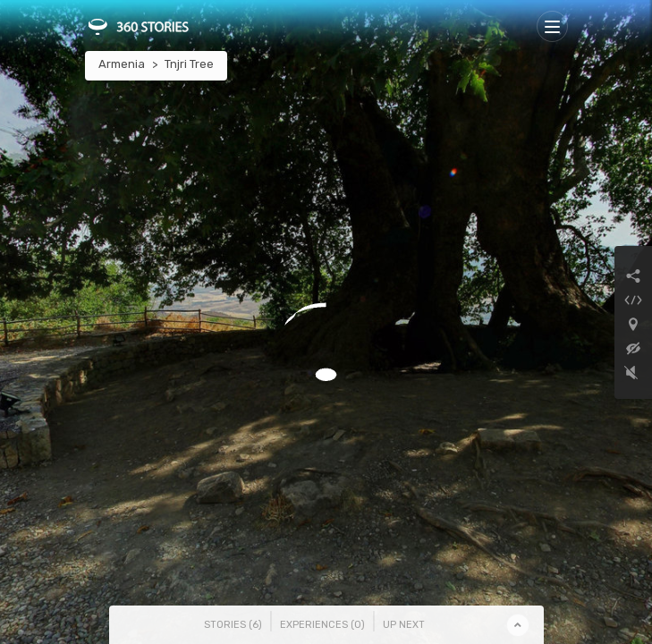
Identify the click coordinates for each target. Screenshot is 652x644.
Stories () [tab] (233, 625)
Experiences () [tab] (322, 625)
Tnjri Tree (189, 64)
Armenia (122, 64)
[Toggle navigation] (552, 26)
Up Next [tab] (404, 625)
